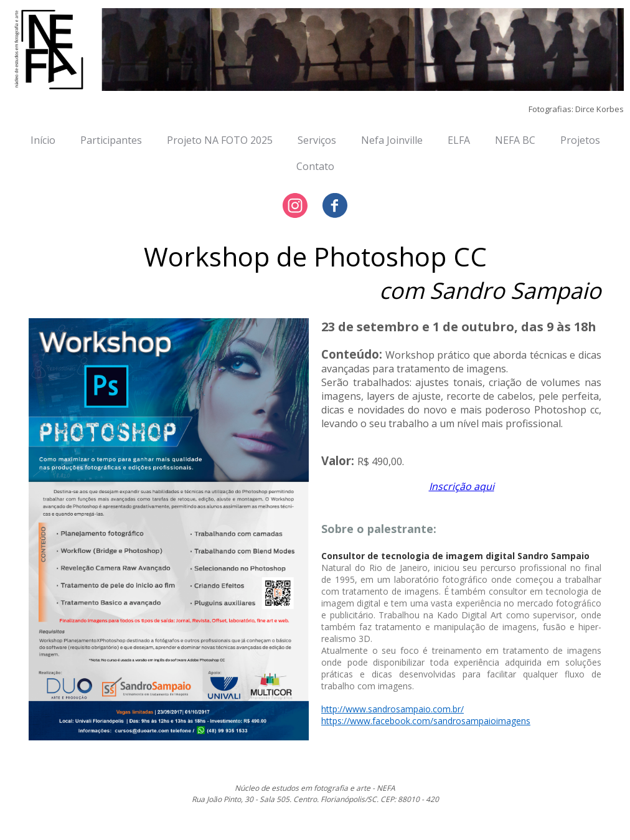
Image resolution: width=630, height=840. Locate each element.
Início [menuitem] (43, 140)
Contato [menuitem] (315, 166)
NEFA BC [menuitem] (515, 140)
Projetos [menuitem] (580, 140)
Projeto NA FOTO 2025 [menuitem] (220, 140)
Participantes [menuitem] (111, 140)
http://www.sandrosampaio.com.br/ (393, 709)
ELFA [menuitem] (459, 140)
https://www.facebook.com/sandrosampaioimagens (426, 721)
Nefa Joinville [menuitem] (392, 140)
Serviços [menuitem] (317, 140)
